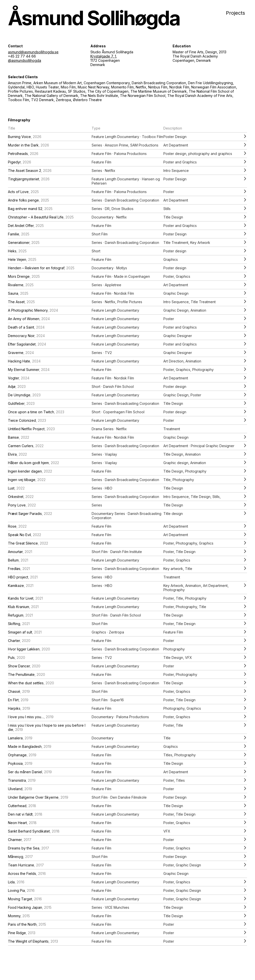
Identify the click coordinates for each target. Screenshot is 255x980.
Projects (235, 13)
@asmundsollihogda (25, 60)
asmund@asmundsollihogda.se (33, 52)
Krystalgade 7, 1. (104, 56)
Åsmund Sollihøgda (94, 18)
